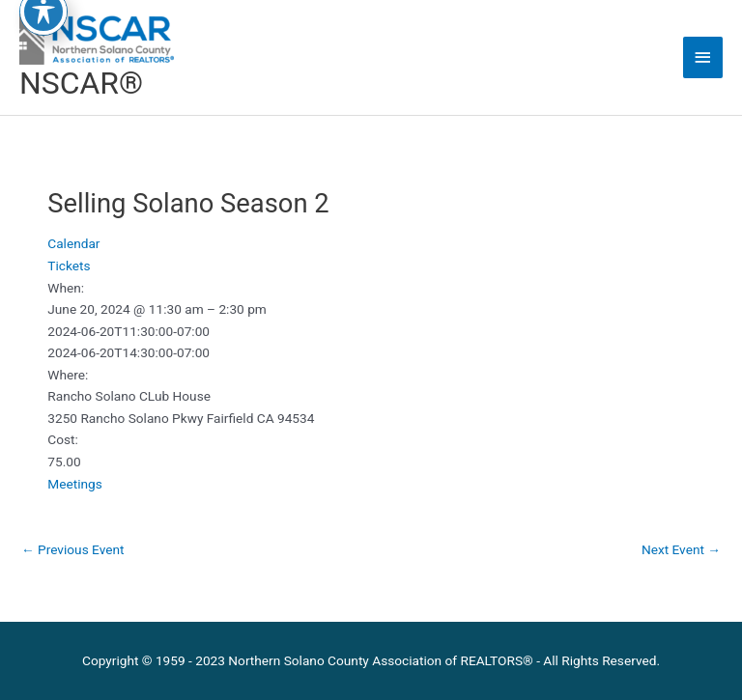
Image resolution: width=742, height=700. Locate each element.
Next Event (681, 549)
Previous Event (73, 549)
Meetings (75, 484)
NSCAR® (81, 83)
